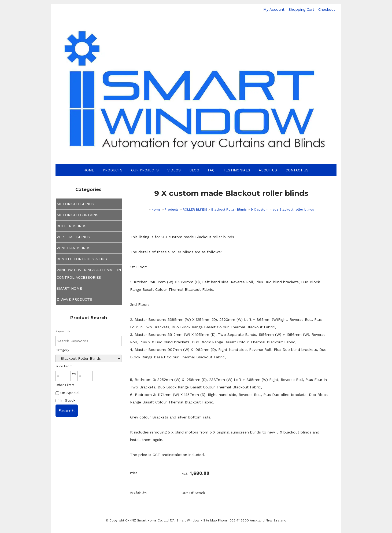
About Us (268, 170)
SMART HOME (69, 288)
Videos (174, 170)
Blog (194, 170)
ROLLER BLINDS (72, 226)
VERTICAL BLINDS (73, 237)
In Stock (65, 400)
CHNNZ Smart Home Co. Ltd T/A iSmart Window (163, 520)
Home (89, 170)
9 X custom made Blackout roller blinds (282, 209)
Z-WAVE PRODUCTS (74, 299)
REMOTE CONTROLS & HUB (82, 259)
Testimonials (237, 170)
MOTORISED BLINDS (75, 204)
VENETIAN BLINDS (74, 248)
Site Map (210, 520)
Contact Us (297, 170)
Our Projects (145, 170)
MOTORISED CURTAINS (77, 215)
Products (113, 170)
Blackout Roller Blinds (229, 209)
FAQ (211, 170)
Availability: (138, 493)
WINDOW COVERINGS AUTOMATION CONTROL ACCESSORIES (89, 274)
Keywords (63, 331)
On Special (68, 393)
